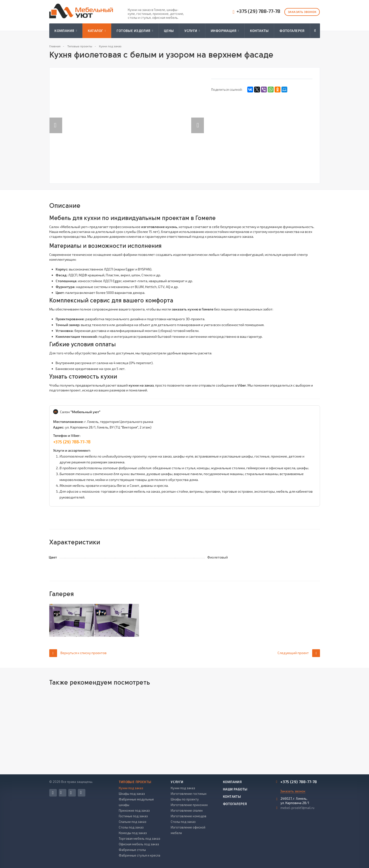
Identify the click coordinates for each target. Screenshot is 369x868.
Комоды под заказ (133, 833)
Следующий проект (299, 653)
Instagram (71, 793)
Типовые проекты (135, 782)
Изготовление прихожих (189, 805)
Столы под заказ (131, 827)
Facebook (53, 793)
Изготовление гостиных (189, 794)
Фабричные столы (132, 850)
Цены (169, 31)
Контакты (259, 31)
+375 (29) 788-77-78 (258, 11)
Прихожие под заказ (134, 810)
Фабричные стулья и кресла (140, 855)
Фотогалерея (292, 31)
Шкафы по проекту (185, 799)
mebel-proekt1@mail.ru (297, 808)
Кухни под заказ (131, 788)
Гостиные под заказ (133, 816)
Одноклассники (81, 793)
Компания (66, 31)
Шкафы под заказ (132, 794)
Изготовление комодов (189, 816)
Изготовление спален (187, 810)
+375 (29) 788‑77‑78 (72, 442)
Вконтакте (61, 793)
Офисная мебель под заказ (139, 844)
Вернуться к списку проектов (78, 653)
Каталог (97, 31)
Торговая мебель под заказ (140, 838)
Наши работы (235, 789)
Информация (225, 31)
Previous (56, 120)
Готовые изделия (135, 31)
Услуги (192, 31)
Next (200, 120)
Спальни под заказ (133, 822)
